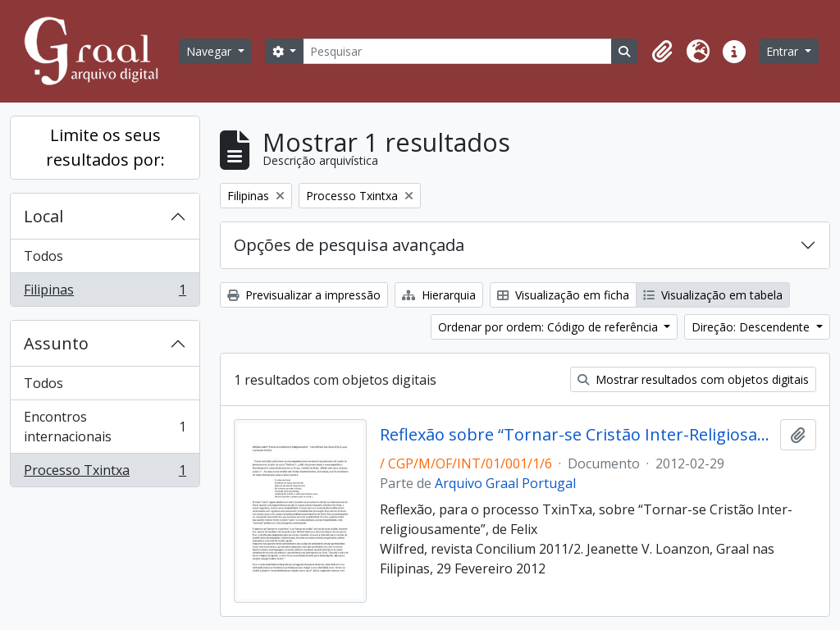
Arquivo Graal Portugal (505, 483)
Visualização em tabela (713, 295)
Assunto (56, 343)
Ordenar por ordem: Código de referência (550, 327)
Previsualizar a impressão (304, 295)
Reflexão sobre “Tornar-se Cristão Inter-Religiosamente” (577, 435)
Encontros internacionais (105, 427)
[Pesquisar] (457, 51)
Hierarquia (439, 295)
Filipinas (105, 293)
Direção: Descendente (752, 327)
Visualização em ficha (563, 295)
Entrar (784, 51)
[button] (662, 52)
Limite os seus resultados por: (105, 147)
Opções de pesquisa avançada (349, 245)
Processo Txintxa (105, 473)
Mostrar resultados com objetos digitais (693, 379)
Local (43, 216)
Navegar (210, 51)
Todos (43, 256)
